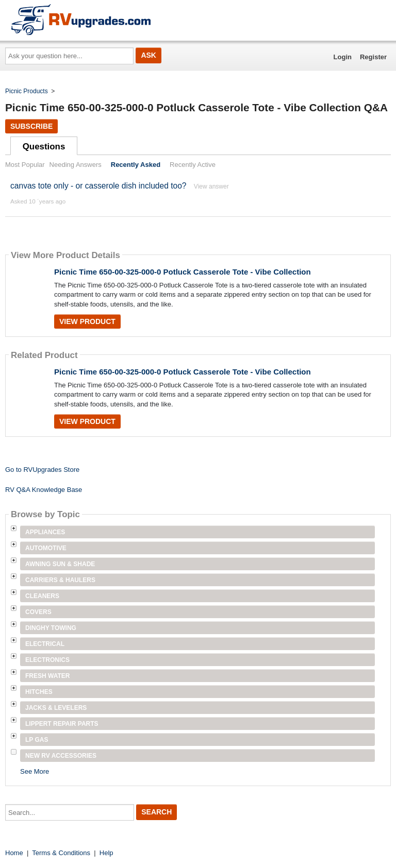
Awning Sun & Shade (60, 564)
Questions (44, 147)
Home (14, 853)
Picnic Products (27, 91)
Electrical (45, 644)
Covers (38, 612)
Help (106, 853)
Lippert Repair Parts (62, 724)
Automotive (46, 548)
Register (373, 57)
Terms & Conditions (61, 853)
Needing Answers (76, 165)
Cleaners (42, 596)
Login (343, 57)
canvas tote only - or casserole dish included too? (98, 186)
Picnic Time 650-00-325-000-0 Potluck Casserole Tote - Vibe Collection (183, 272)
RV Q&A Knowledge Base (44, 490)
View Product (87, 321)
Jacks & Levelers (56, 708)
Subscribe (31, 126)
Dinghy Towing (51, 628)
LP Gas (37, 740)
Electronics (47, 660)
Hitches (39, 692)
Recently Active (193, 165)
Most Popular (25, 165)
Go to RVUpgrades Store (42, 470)
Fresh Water (47, 676)
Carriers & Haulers (60, 580)
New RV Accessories (61, 756)
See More (35, 771)
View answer (211, 186)
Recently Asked (136, 165)
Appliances (45, 532)
